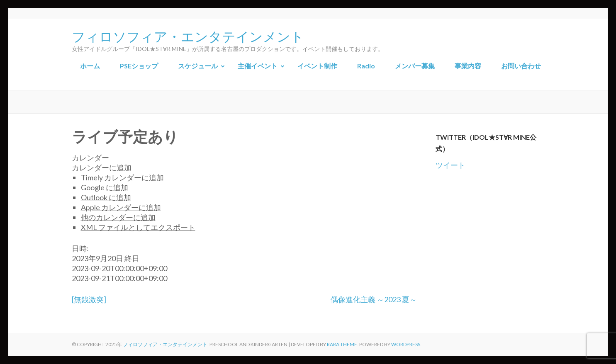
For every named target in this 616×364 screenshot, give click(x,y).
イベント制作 (317, 66)
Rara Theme (342, 344)
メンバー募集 (415, 66)
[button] (102, 167)
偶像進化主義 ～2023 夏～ (374, 299)
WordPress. (406, 344)
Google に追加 (105, 187)
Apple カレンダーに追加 (121, 207)
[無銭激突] (89, 299)
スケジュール (198, 66)
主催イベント (258, 66)
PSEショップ (139, 66)
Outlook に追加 (106, 197)
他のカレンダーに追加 (118, 217)
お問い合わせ (521, 66)
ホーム (90, 66)
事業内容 (468, 66)
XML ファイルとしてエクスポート (138, 227)
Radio (366, 66)
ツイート (450, 165)
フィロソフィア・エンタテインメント (188, 36)
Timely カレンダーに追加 (122, 177)
